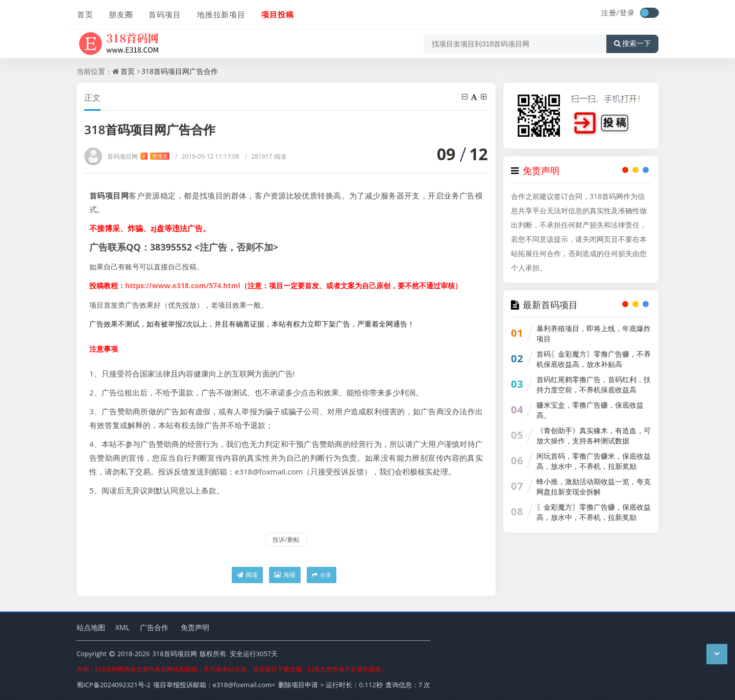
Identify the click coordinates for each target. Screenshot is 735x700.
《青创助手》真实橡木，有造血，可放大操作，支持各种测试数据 (594, 435)
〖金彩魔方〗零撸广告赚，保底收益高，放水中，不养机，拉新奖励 (594, 512)
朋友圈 (120, 14)
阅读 (247, 575)
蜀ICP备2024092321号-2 (114, 685)
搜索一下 (632, 43)
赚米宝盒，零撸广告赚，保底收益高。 (590, 410)
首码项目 (164, 14)
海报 (285, 575)
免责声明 (195, 627)
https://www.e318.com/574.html (183, 285)
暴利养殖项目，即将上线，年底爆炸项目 (594, 333)
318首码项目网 (174, 654)
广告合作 (154, 627)
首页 (85, 14)
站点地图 (91, 627)
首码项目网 (138, 156)
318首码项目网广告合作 (180, 71)
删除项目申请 (298, 685)
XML (122, 627)
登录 (627, 12)
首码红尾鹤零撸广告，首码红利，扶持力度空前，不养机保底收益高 (594, 384)
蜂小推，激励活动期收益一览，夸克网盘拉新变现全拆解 (594, 486)
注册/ (610, 12)
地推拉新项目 (220, 14)
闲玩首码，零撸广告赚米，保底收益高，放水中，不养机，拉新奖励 (594, 461)
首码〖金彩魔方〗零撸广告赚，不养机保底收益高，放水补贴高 (594, 359)
